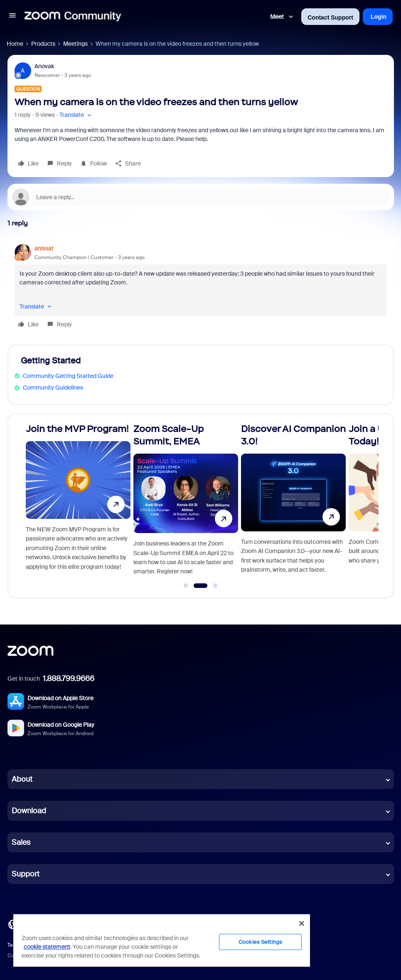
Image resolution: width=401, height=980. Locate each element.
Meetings (75, 44)
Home (15, 44)
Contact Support (330, 17)
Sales (21, 842)
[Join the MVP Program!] (78, 502)
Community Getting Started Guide (68, 376)
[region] (162, 940)
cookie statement (47, 947)
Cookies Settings (260, 942)
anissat (44, 248)
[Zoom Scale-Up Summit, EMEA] (186, 502)
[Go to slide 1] (186, 586)
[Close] (302, 923)
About (22, 779)
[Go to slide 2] (200, 586)
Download (29, 811)
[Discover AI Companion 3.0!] (293, 502)
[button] (12, 17)
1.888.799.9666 (69, 679)
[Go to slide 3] (215, 586)
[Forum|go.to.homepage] (73, 17)
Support (26, 874)
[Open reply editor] (201, 197)
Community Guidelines (53, 388)
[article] (201, 288)
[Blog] (13, 924)
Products (43, 44)
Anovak (44, 66)
